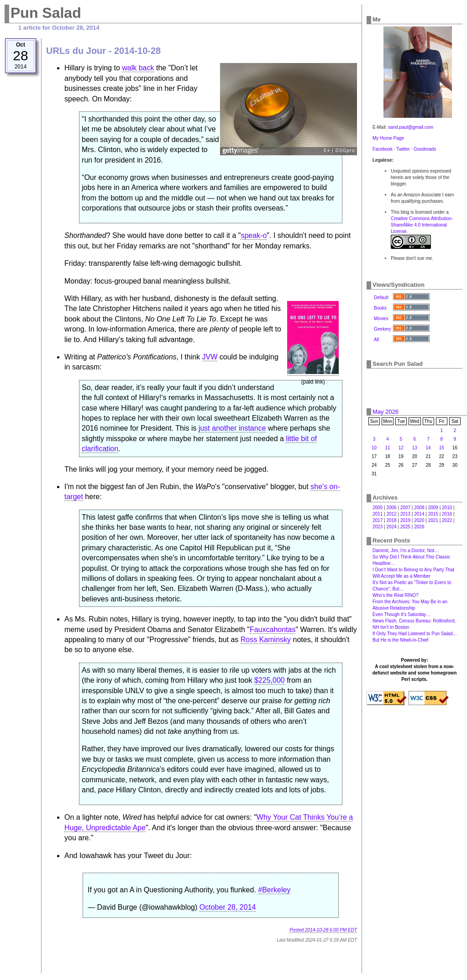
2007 (405, 508)
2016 (447, 514)
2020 (419, 520)
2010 (447, 508)
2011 (378, 514)
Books (380, 308)
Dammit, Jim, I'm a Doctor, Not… (406, 551)
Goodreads (425, 149)
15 (442, 448)
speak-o (254, 235)
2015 (433, 514)
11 (387, 448)
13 (415, 448)
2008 (419, 508)
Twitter (403, 149)
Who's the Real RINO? (396, 595)
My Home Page (388, 138)
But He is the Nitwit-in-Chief (400, 640)
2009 (433, 508)
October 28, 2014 (228, 907)
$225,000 (270, 680)
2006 (391, 508)
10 (374, 448)
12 (401, 448)
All (376, 340)
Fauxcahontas (273, 630)
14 (428, 448)
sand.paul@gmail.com (411, 127)
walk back (138, 68)
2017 (378, 520)
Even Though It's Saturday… (401, 614)
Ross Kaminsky (266, 640)
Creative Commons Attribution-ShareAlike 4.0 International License (422, 225)
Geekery (383, 329)
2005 (378, 508)
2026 (419, 527)
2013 (405, 514)
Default (381, 298)
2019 (405, 520)
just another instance (232, 428)
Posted (323, 930)
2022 (447, 520)
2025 (405, 527)
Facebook (383, 149)
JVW (210, 357)
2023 (378, 527)
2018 (391, 520)
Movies (381, 319)
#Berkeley (274, 890)
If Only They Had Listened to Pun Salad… (415, 634)
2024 (391, 527)
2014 (419, 514)
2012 (391, 514)
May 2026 (386, 412)
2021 (433, 520)
